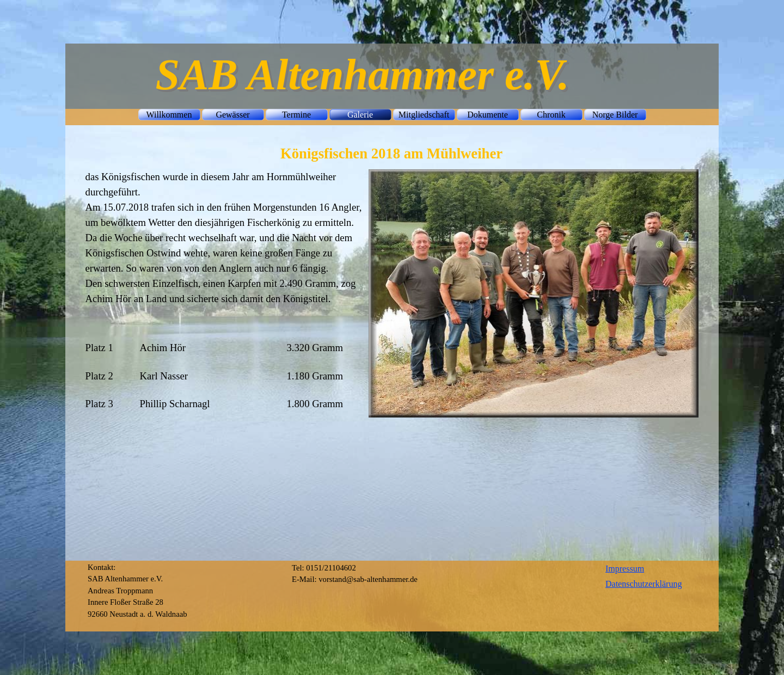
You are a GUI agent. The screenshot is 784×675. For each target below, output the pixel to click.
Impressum (625, 569)
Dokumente (488, 115)
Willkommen (169, 115)
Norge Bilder (615, 115)
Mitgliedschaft (424, 115)
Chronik (551, 115)
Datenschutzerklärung (644, 584)
